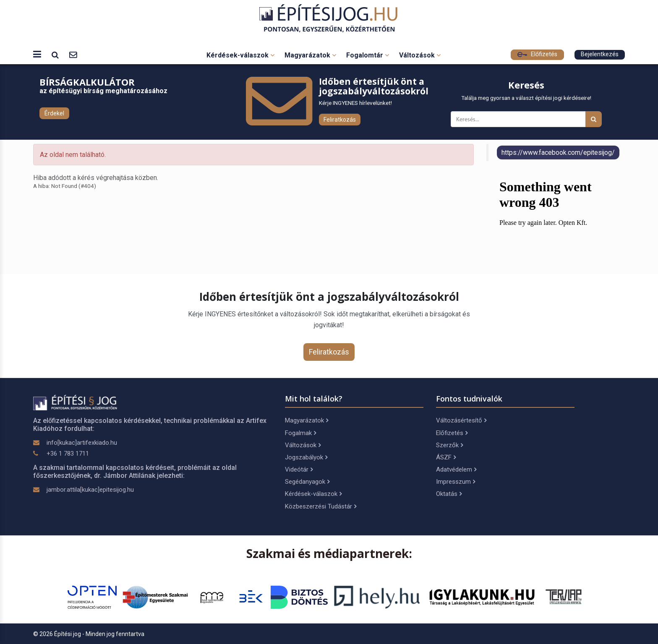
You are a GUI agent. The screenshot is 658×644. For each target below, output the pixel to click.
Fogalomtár (368, 55)
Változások (420, 55)
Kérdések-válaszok (240, 55)
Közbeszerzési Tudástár (321, 506)
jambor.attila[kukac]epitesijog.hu (90, 490)
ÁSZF (446, 457)
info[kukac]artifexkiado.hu (82, 443)
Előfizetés (537, 54)
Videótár (299, 469)
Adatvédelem (456, 469)
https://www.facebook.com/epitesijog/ (558, 153)
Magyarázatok (310, 55)
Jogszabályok (306, 457)
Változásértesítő (461, 420)
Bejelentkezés (600, 54)
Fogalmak (300, 433)
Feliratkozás (340, 120)
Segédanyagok (307, 482)
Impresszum (456, 482)
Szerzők (449, 445)
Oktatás (449, 494)
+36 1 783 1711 (68, 454)
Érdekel (54, 113)
